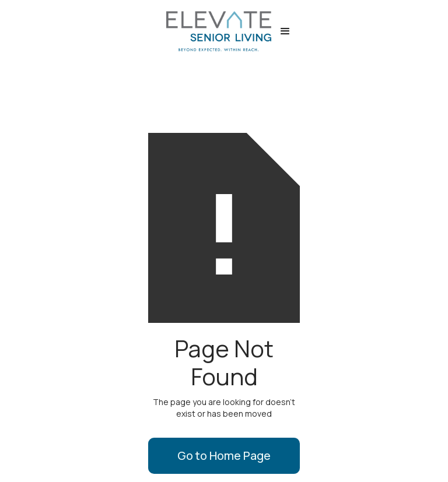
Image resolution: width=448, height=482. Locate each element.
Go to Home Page (224, 455)
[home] (213, 31)
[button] (285, 31)
